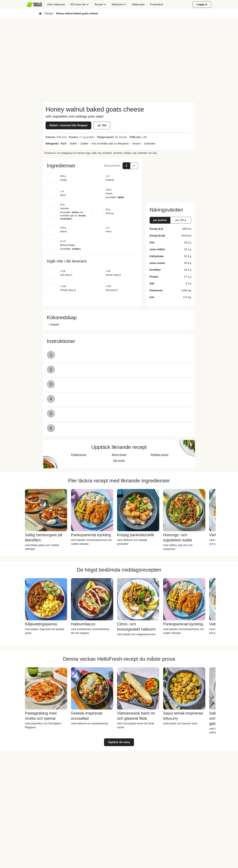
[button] (92, 166)
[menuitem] (36, 5)
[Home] (40, 14)
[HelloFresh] (34, 5)
